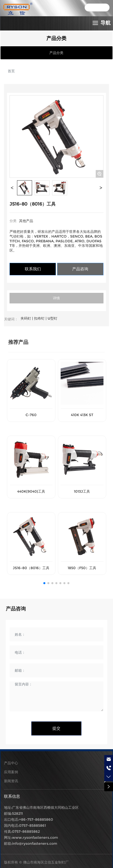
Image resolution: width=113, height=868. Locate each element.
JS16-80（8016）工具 (31, 568)
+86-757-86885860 (36, 819)
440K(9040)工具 (31, 491)
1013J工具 (82, 491)
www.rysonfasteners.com (35, 837)
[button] (44, 583)
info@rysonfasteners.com (35, 843)
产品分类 (56, 53)
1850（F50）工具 (82, 568)
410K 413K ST (82, 415)
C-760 (31, 415)
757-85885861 (34, 825)
